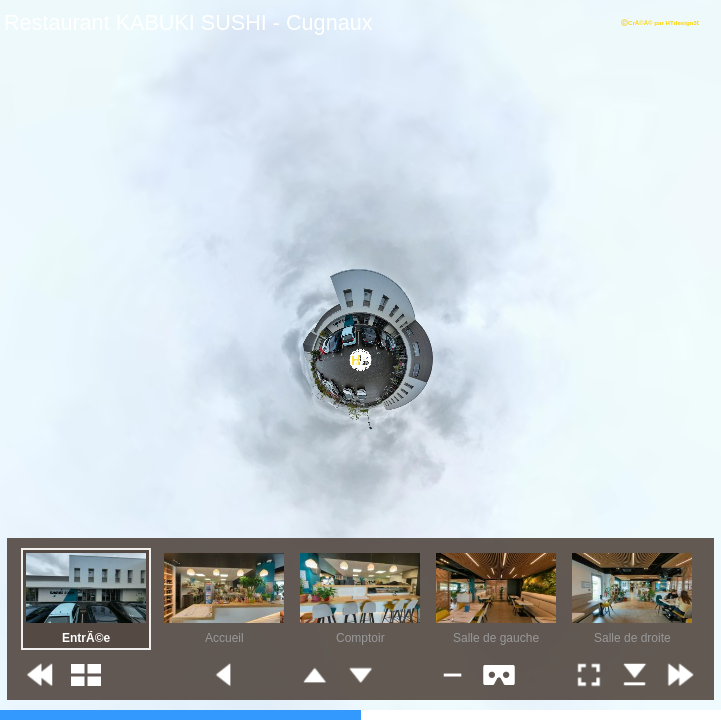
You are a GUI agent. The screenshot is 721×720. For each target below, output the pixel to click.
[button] (40, 675)
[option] (86, 599)
